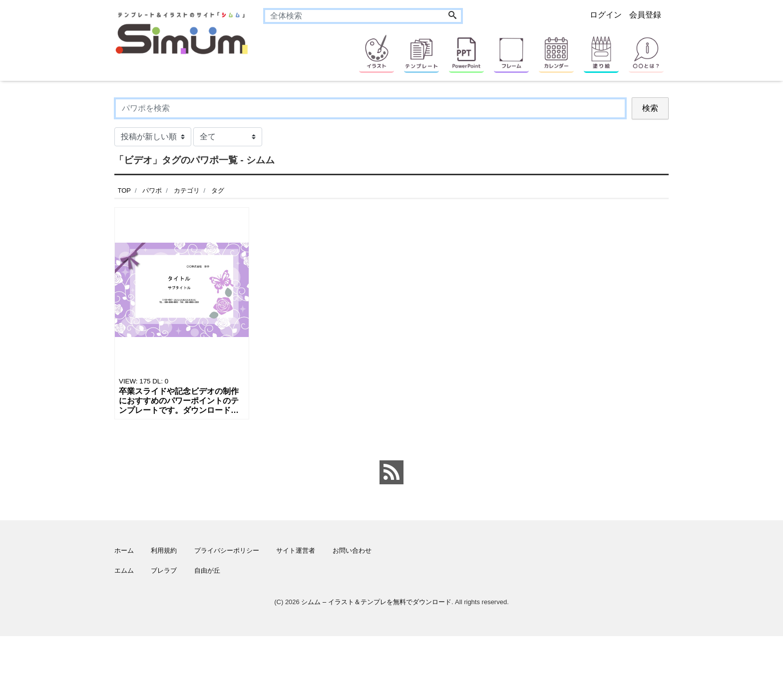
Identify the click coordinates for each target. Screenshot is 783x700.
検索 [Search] (650, 108)
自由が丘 (207, 570)
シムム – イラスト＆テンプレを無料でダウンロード (376, 602)
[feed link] (391, 472)
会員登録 (645, 15)
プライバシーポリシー (227, 550)
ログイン (606, 15)
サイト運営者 (296, 550)
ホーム (124, 550)
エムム (124, 570)
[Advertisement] (67, 397)
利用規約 (164, 550)
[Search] (452, 16)
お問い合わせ (352, 550)
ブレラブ (164, 570)
